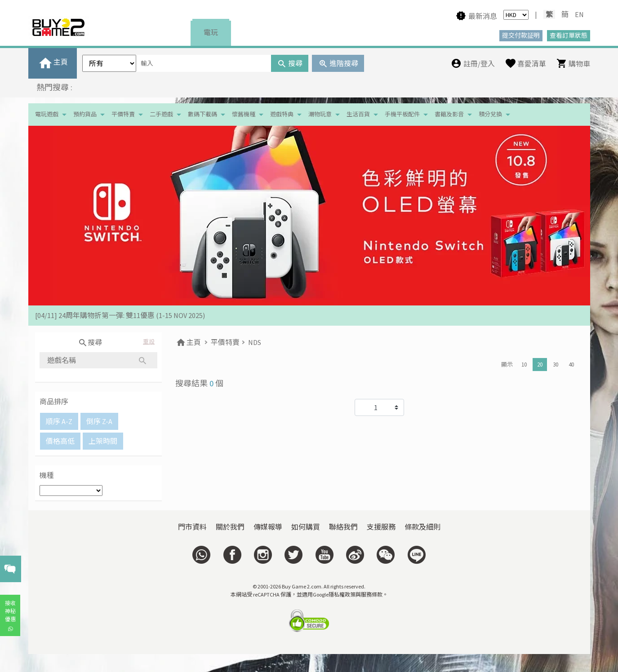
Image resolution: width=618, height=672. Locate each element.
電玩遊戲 (47, 114)
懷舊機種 (244, 114)
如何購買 (306, 527)
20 (540, 365)
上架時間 (103, 441)
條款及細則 (422, 527)
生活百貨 (358, 114)
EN (579, 14)
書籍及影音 (449, 114)
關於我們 (230, 527)
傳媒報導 (268, 527)
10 (524, 365)
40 (571, 365)
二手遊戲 (161, 114)
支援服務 (381, 527)
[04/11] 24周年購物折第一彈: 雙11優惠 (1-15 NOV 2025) (120, 315)
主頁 (188, 342)
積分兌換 (490, 114)
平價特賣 (123, 114)
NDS (255, 342)
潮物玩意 (320, 114)
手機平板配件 (402, 114)
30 (556, 365)
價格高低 (60, 441)
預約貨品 (85, 114)
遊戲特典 (282, 114)
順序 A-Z (59, 421)
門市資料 (192, 527)
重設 (149, 342)
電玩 (211, 32)
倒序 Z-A (99, 421)
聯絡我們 (343, 527)
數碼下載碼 (202, 114)
